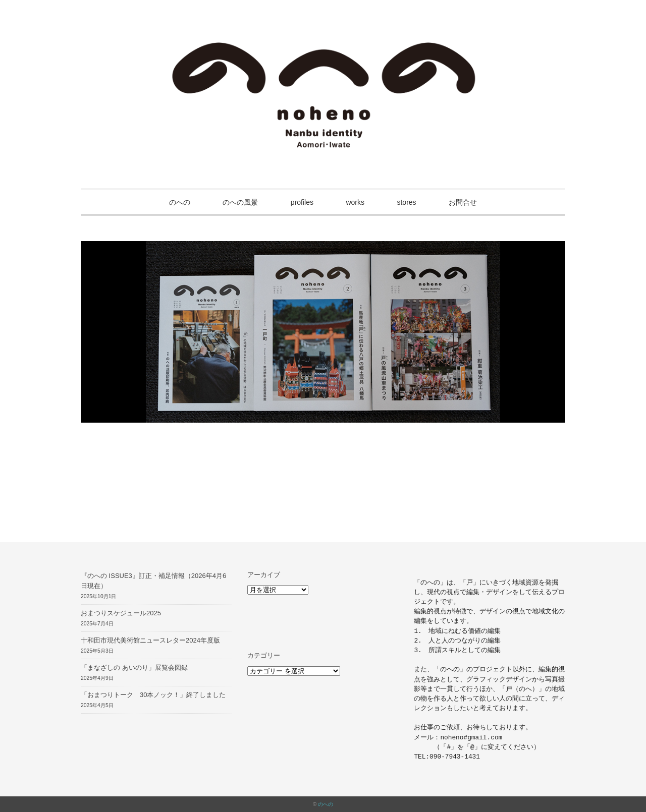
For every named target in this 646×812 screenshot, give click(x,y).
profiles (302, 202)
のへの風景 (240, 202)
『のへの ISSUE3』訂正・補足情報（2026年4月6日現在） (153, 581)
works (355, 202)
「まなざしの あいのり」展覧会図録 (134, 668)
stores (406, 202)
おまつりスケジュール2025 (121, 613)
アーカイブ (264, 575)
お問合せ (463, 202)
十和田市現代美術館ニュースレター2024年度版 (150, 640)
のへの (180, 202)
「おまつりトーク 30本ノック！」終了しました (153, 695)
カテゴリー (264, 655)
